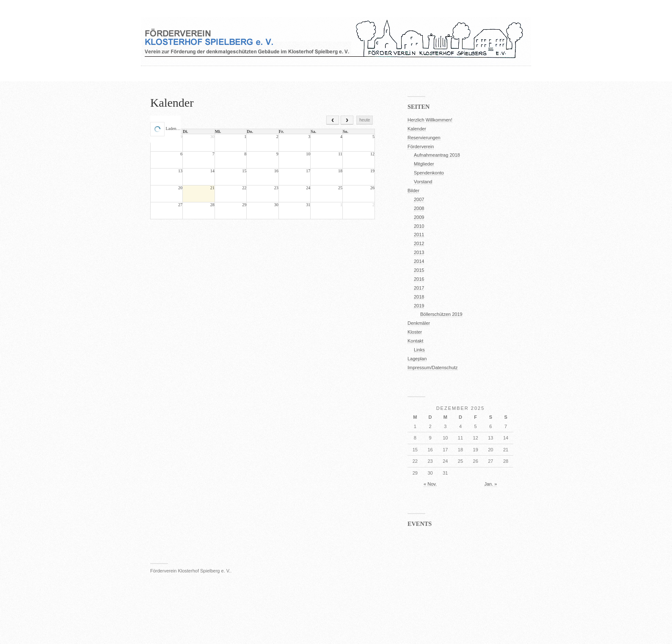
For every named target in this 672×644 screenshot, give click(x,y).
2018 (419, 297)
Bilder (413, 191)
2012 (419, 243)
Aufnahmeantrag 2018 (437, 155)
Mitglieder (424, 164)
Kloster (415, 332)
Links (419, 350)
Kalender (172, 103)
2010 (419, 226)
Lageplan (417, 359)
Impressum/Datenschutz (433, 368)
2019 (419, 306)
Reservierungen (424, 138)
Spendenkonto (429, 173)
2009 (419, 217)
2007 (419, 199)
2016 (419, 279)
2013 (419, 252)
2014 (419, 261)
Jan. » (490, 484)
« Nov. (430, 484)
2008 (419, 208)
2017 (419, 288)
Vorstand (423, 182)
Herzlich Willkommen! (430, 120)
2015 (419, 270)
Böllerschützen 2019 (441, 314)
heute (365, 120)
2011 (419, 235)
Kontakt (415, 341)
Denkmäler (419, 323)
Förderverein (421, 146)
